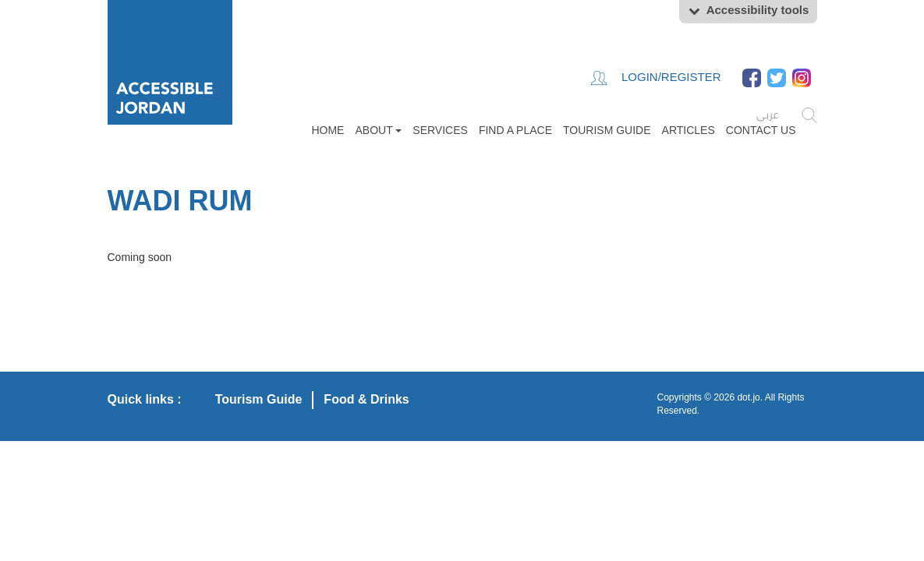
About (378, 130)
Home (327, 130)
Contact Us (761, 130)
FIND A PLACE (515, 130)
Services (440, 130)
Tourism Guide (607, 130)
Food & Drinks (366, 399)
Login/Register (656, 78)
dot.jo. (750, 397)
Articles (689, 130)
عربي (767, 115)
